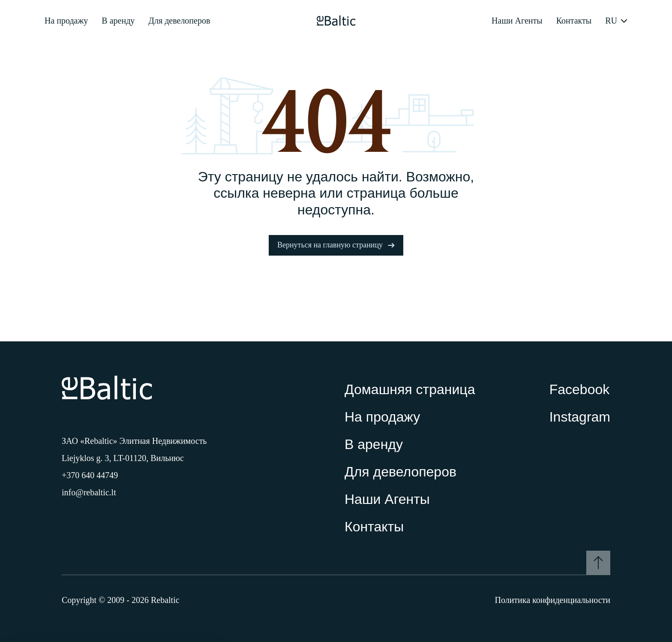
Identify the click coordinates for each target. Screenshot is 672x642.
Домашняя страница (410, 389)
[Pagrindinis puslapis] (336, 21)
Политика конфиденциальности (552, 600)
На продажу (66, 21)
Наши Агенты (517, 21)
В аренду (118, 21)
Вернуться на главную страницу (336, 245)
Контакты (574, 21)
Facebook (580, 389)
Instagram (580, 417)
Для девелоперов (179, 21)
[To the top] (598, 563)
